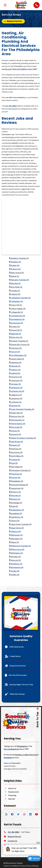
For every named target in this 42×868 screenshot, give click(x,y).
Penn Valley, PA (16, 467)
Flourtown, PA (15, 348)
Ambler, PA (14, 265)
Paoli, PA (13, 463)
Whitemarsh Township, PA (19, 546)
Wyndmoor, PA (16, 564)
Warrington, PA (16, 539)
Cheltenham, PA (16, 301)
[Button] (13, 21)
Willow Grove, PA (17, 549)
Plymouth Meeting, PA (19, 485)
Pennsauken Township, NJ (19, 470)
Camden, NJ (15, 290)
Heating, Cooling (22, 754)
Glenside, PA (15, 366)
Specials (12, 798)
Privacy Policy (25, 865)
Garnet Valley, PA (17, 359)
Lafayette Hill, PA (17, 391)
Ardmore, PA (15, 269)
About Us (12, 788)
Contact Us (12, 840)
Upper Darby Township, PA (20, 524)
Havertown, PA (15, 380)
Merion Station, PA (17, 423)
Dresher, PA (14, 326)
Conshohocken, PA (16, 316)
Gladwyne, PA (15, 362)
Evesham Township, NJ (19, 341)
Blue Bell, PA (14, 283)
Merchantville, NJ (16, 420)
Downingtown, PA (17, 319)
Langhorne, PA (15, 395)
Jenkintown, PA (16, 388)
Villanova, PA (15, 531)
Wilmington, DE (16, 553)
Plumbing (8, 757)
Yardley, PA (14, 571)
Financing (12, 795)
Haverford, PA (15, 377)
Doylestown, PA (16, 323)
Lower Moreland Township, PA (22, 409)
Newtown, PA (15, 449)
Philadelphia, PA (16, 481)
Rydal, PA (14, 506)
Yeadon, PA (14, 574)
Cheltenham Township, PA (20, 298)
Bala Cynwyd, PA (16, 272)
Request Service (14, 836)
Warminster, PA (16, 535)
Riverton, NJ (14, 499)
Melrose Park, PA (16, 416)
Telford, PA (14, 521)
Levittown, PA (15, 402)
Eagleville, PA (14, 334)
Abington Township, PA (18, 258)
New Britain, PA (16, 441)
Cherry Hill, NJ (15, 305)
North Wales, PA (16, 456)
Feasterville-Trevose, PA (19, 344)
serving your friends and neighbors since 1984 (19, 69)
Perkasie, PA (15, 477)
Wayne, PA (14, 542)
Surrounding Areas (12, 748)
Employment (14, 791)
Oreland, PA (15, 459)
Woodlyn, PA (15, 557)
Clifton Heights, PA (17, 308)
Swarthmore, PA (15, 517)
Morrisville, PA (16, 427)
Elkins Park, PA (15, 337)
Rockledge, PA (16, 503)
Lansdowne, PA (16, 398)
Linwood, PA (14, 406)
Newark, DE (14, 445)
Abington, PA (14, 262)
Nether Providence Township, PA (23, 438)
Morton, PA (14, 431)
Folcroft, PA (15, 352)
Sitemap (35, 865)
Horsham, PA (15, 384)
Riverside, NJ (15, 495)
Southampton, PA (17, 510)
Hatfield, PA (15, 373)
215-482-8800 (11, 106)
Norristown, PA (15, 452)
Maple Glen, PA (15, 413)
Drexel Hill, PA (16, 330)
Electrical (33, 754)
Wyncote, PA (14, 560)
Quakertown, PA (16, 488)
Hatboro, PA (15, 370)
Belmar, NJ (14, 276)
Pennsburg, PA (15, 474)
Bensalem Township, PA (19, 280)
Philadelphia (22, 745)
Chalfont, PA (15, 294)
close (38, 843)
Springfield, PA (16, 513)
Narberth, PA (14, 434)
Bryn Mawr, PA (15, 287)
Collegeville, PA (16, 312)
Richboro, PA (14, 492)
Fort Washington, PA (18, 355)
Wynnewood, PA (16, 567)
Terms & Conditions (11, 865)
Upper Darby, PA (16, 528)
